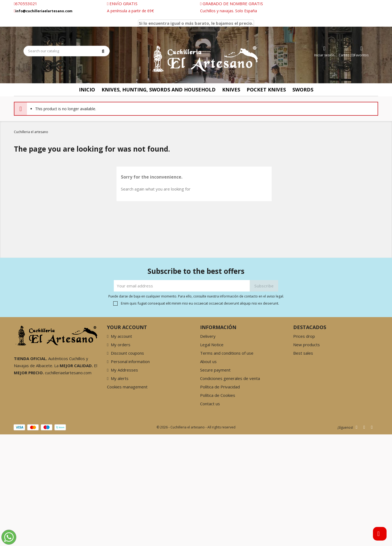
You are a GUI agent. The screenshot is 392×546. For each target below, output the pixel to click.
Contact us (210, 404)
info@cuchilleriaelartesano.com (44, 11)
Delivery (208, 336)
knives (231, 90)
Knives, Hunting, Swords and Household (159, 90)
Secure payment (215, 370)
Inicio (87, 90)
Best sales (303, 353)
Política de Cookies (218, 395)
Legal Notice (212, 345)
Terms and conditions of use (227, 353)
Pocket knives (266, 90)
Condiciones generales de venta (230, 378)
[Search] (67, 51)
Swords (303, 90)
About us (208, 361)
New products (307, 345)
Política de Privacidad (220, 387)
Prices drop (304, 336)
